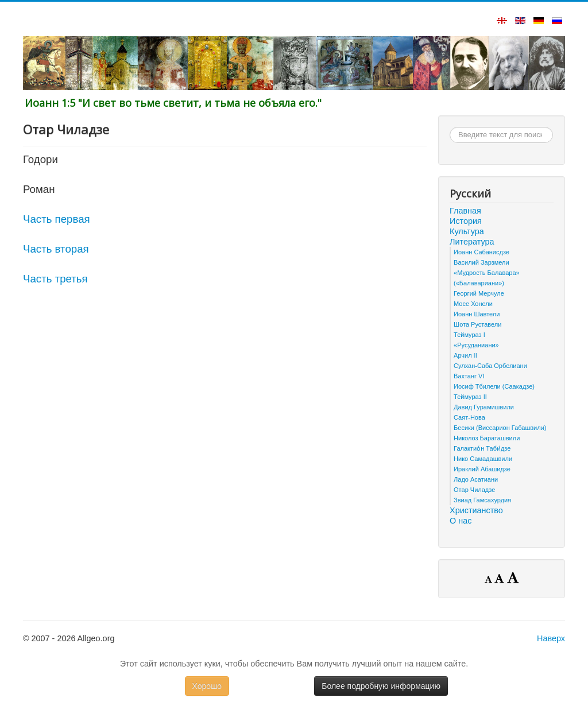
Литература (472, 242)
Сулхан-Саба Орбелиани (490, 366)
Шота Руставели (477, 324)
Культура (467, 231)
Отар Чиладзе (474, 490)
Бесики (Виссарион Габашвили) (500, 428)
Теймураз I (469, 335)
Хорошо (207, 686)
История (466, 221)
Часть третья (55, 279)
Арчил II (465, 355)
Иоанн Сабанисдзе (481, 252)
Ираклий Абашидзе (482, 469)
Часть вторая (56, 249)
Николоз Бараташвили (487, 438)
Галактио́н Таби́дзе (482, 448)
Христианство (476, 510)
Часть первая (57, 219)
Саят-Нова (469, 417)
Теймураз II (470, 397)
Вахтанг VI (469, 376)
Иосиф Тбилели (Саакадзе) (494, 386)
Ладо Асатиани (476, 479)
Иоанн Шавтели (477, 314)
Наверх (551, 638)
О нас (461, 521)
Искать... (450, 127)
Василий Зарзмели (481, 262)
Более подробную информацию (381, 686)
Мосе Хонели (473, 304)
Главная (465, 211)
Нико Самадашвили (483, 459)
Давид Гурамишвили (484, 407)
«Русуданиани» (476, 345)
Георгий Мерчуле (479, 293)
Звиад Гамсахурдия (482, 500)
